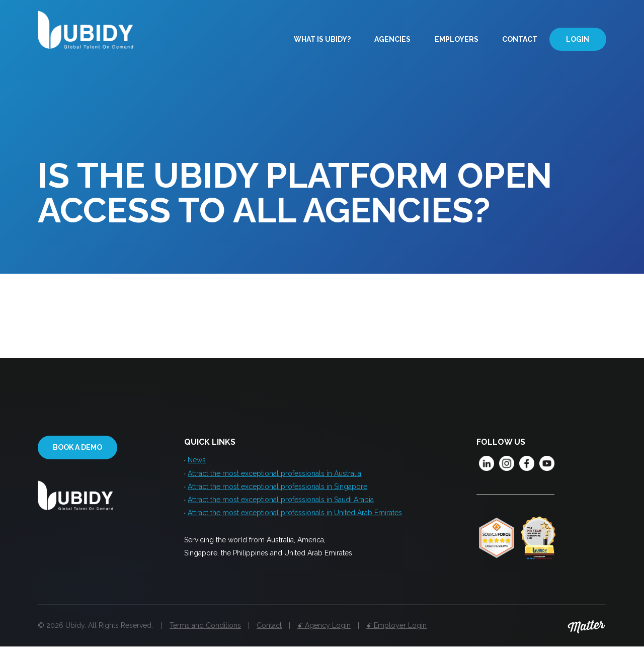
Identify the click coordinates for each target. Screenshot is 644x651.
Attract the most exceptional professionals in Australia (274, 474)
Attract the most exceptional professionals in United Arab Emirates (295, 517)
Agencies (392, 39)
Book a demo (77, 448)
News (197, 460)
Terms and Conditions (205, 630)
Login (578, 39)
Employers (457, 39)
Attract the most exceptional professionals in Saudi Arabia (281, 503)
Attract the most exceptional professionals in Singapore (277, 489)
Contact (520, 39)
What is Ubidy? (322, 39)
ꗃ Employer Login (396, 630)
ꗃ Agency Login (324, 630)
